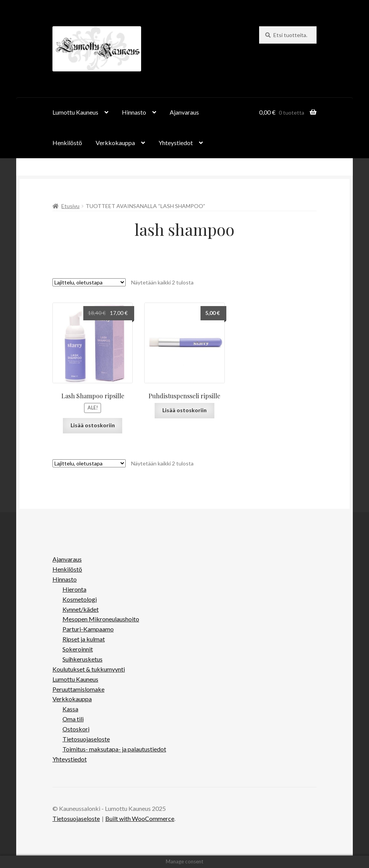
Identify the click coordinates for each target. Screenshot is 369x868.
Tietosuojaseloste (86, 739)
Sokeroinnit (78, 649)
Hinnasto (134, 112)
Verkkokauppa (115, 143)
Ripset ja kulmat (84, 639)
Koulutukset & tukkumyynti (89, 669)
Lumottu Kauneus (75, 112)
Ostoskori (76, 729)
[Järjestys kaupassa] (89, 282)
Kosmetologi (80, 599)
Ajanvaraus (184, 112)
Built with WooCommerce (140, 818)
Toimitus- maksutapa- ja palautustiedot (114, 749)
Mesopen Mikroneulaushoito (101, 619)
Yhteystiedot (176, 143)
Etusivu (70, 206)
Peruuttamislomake (78, 689)
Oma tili (73, 719)
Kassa (70, 709)
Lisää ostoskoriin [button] (93, 425)
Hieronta (74, 589)
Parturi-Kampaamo (88, 629)
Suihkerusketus (83, 659)
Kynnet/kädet (81, 609)
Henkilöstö (67, 143)
